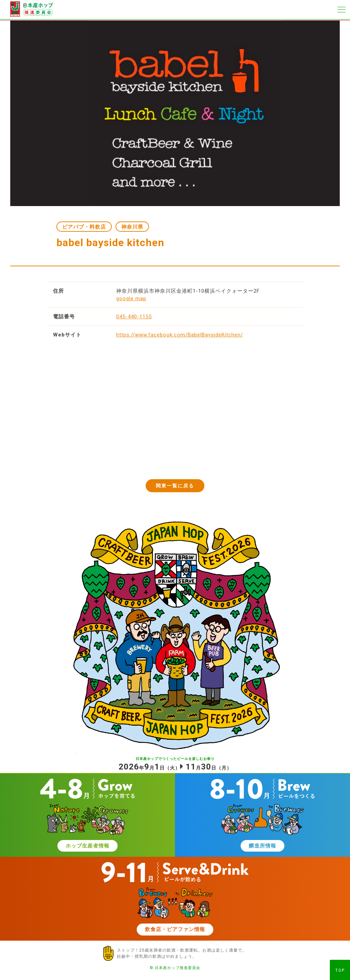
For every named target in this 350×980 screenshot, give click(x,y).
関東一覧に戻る (175, 486)
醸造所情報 (262, 846)
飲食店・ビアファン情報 (175, 929)
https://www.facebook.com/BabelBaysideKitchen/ (180, 335)
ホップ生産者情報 (87, 846)
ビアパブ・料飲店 (84, 227)
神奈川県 (132, 227)
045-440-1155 (134, 317)
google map (131, 298)
